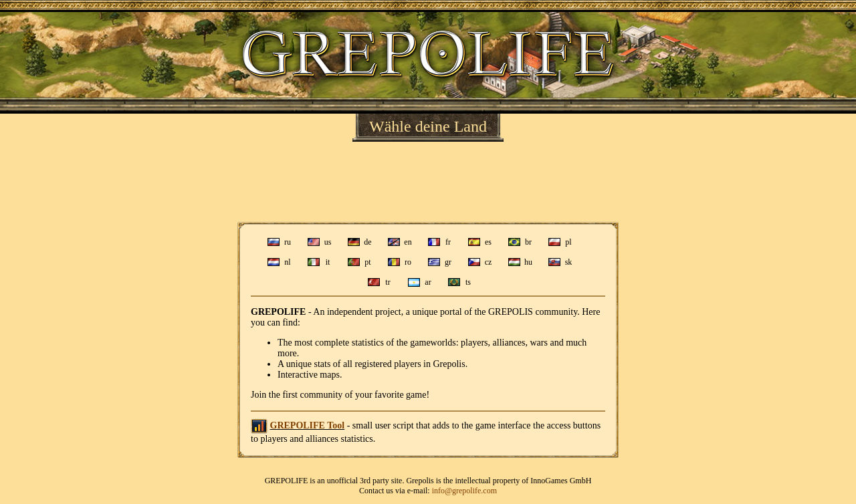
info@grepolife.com (464, 491)
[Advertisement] (428, 182)
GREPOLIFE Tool (308, 425)
